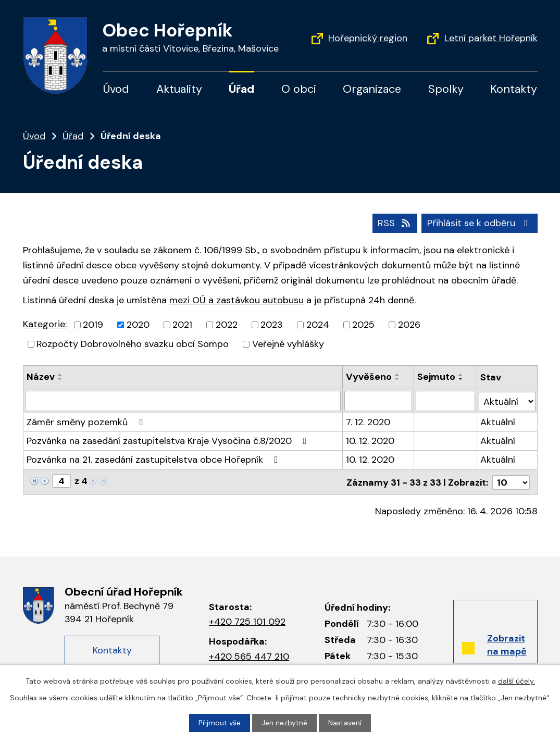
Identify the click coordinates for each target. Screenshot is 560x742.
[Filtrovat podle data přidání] (378, 401)
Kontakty (514, 89)
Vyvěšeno (369, 377)
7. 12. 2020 (368, 422)
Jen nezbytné (284, 723)
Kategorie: (45, 324)
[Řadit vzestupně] (60, 375)
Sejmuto (436, 377)
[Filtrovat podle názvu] (183, 401)
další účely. (517, 681)
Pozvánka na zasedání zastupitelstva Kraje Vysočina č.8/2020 (169, 440)
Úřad (241, 89)
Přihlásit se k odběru (480, 223)
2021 (182, 325)
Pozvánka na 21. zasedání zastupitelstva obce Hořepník (154, 459)
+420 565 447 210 (249, 655)
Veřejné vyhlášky (288, 344)
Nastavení (345, 723)
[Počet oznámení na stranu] (511, 481)
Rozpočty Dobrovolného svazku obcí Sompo (133, 344)
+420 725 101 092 (247, 621)
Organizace (372, 89)
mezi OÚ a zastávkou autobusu (237, 300)
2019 (93, 325)
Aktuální (498, 422)
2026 (409, 325)
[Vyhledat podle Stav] (507, 400)
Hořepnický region (368, 38)
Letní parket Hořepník (491, 38)
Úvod (116, 89)
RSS (395, 223)
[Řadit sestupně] (60, 379)
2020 (138, 325)
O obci (299, 89)
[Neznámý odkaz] (34, 480)
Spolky (446, 89)
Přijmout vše (220, 723)
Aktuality (179, 89)
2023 (272, 325)
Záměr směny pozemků (87, 422)
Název (41, 377)
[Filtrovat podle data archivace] (445, 401)
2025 (363, 325)
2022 (227, 325)
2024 (318, 325)
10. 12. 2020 (370, 440)
